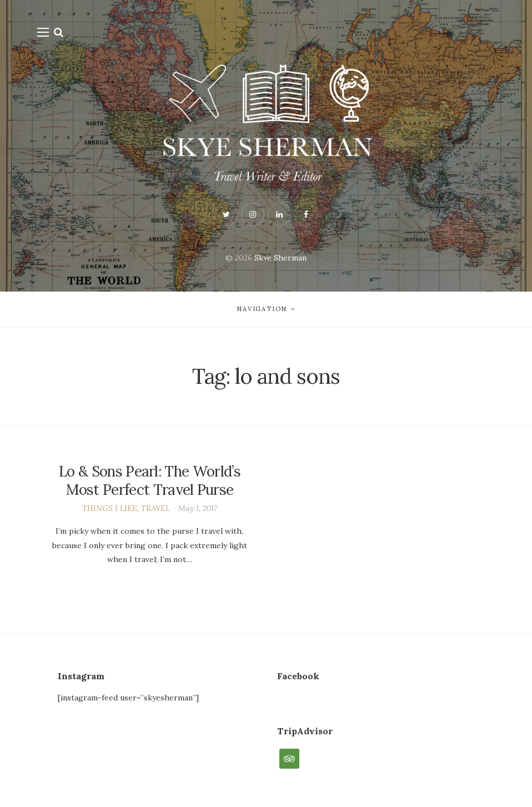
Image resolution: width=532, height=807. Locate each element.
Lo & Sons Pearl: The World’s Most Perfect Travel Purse (150, 481)
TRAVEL (155, 508)
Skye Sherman (280, 258)
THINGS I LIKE (110, 508)
